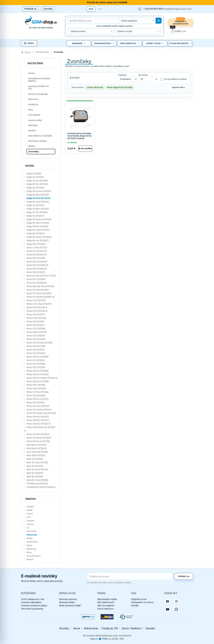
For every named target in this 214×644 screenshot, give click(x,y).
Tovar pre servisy (179, 43)
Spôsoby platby (67, 602)
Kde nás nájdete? (106, 605)
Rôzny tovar (153, 43)
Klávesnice (33, 99)
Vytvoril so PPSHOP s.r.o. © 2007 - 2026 (107, 639)
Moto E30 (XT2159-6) (37, 269)
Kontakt (48, 9)
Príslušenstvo (128, 43)
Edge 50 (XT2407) (36, 216)
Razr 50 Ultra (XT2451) (37, 469)
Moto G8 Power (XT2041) (39, 409)
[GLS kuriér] (107, 617)
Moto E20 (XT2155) (36, 258)
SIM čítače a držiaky (37, 141)
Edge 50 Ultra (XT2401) (38, 230)
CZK (100, 9)
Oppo (29, 545)
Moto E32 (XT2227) (36, 272)
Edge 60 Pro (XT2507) (38, 240)
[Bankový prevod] (126, 617)
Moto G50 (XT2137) (36, 367)
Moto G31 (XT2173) (35, 350)
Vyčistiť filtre (178, 87)
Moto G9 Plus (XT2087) (38, 434)
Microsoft (31, 531)
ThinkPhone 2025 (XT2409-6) (41, 487)
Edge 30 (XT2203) (35, 188)
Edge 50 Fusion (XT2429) (39, 219)
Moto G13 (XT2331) (35, 321)
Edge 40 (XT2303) (35, 205)
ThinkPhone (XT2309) (37, 483)
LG (28, 528)
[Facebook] (168, 601)
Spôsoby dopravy (68, 599)
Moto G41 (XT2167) (36, 360)
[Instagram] (176, 601)
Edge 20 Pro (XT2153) (37, 184)
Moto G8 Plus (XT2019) (38, 406)
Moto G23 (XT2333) (36, 336)
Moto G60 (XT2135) (36, 385)
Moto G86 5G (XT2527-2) (39, 424)
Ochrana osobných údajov (34, 605)
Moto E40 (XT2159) (36, 279)
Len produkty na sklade (174, 79)
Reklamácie (91, 628)
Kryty (31, 110)
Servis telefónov (106, 609)
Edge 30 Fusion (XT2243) (39, 191)
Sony (29, 552)
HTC (29, 517)
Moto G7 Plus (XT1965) (38, 392)
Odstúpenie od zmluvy (142, 602)
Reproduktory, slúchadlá (40, 136)
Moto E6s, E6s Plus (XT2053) (40, 286)
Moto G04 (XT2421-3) (37, 307)
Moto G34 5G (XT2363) (38, 357)
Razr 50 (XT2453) (35, 466)
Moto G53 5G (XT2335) (38, 371)
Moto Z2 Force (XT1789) (38, 441)
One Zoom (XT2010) (37, 448)
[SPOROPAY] (88, 617)
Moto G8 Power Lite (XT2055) (41, 413)
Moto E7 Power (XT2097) (39, 293)
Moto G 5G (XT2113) (36, 300)
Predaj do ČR (110, 628)
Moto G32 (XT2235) (36, 353)
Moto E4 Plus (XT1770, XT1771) (41, 276)
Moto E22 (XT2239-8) (37, 262)
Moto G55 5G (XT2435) (38, 381)
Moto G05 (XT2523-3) (37, 311)
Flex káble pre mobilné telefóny (39, 80)
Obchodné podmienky (32, 609)
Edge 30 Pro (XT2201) (38, 198)
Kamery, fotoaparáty (38, 94)
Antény (31, 73)
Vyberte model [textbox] (125, 31)
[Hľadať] (159, 21)
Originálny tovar (139, 599)
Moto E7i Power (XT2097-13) (40, 297)
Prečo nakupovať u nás (33, 599)
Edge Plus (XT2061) (36, 244)
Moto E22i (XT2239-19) (37, 265)
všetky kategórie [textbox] (129, 21)
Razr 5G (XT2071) (35, 473)
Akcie (77, 628)
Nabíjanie (77, 43)
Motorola (32, 535)
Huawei (30, 521)
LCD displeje (34, 115)
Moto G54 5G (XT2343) (38, 374)
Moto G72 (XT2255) (36, 395)
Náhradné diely (103, 43)
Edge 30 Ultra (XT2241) (38, 202)
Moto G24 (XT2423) (36, 339)
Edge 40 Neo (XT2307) (38, 209)
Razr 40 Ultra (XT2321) (37, 462)
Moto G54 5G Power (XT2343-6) (42, 378)
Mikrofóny (33, 125)
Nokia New (32, 542)
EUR (91, 9)
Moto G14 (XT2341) (36, 325)
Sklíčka (31, 146)
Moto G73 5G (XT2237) (38, 399)
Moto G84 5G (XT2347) (38, 417)
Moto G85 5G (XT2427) (38, 420)
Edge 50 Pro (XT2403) (37, 226)
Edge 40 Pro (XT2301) (37, 212)
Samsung (31, 549)
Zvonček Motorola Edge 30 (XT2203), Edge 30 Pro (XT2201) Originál (80, 136)
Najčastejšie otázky (107, 599)
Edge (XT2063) (34, 173)
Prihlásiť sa (30, 9)
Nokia (30, 538)
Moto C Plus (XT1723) (37, 247)
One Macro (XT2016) (37, 445)
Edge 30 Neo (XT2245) (38, 195)
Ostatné (32, 131)
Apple (30, 510)
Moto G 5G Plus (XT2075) (39, 304)
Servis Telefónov (132, 628)
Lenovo (30, 524)
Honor (30, 514)
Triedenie (122, 75)
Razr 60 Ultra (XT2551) (37, 480)
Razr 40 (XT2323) (35, 459)
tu (130, 635)
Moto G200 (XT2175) (37, 332)
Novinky (64, 628)
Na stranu (143, 75)
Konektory (33, 104)
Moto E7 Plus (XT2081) (38, 290)
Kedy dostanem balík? (70, 605)
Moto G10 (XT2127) (36, 314)
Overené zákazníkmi (31, 602)
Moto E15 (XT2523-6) (37, 254)
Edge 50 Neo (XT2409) (38, 223)
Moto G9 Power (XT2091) (39, 438)
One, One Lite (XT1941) (37, 452)
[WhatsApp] (176, 609)
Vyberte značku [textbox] (78, 31)
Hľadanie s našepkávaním (181, 23)
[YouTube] (168, 609)
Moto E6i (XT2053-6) (37, 283)
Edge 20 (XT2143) (35, 177)
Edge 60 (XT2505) (36, 233)
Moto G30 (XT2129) (36, 346)
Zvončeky (33, 151)
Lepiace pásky (35, 120)
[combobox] (137, 21)
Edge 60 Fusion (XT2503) (39, 237)
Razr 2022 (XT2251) (36, 455)
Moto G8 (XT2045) (36, 402)
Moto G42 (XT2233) (36, 364)
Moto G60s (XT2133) (36, 388)
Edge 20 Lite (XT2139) (37, 180)
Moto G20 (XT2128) (36, 328)
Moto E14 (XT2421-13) (37, 251)
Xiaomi (30, 559)
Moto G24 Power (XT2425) (39, 343)
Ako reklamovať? (106, 602)
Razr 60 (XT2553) (35, 476)
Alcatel (30, 507)
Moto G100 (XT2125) (36, 318)
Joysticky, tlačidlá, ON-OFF (39, 87)
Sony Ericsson (34, 556)
